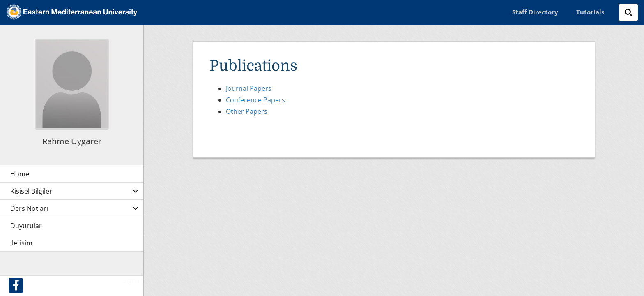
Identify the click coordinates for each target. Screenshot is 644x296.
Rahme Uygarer (72, 141)
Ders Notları (29, 208)
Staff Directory (535, 12)
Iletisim (21, 243)
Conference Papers (255, 100)
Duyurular (26, 226)
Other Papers (247, 111)
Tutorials (590, 12)
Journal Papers (249, 88)
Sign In (133, 280)
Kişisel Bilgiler (31, 191)
